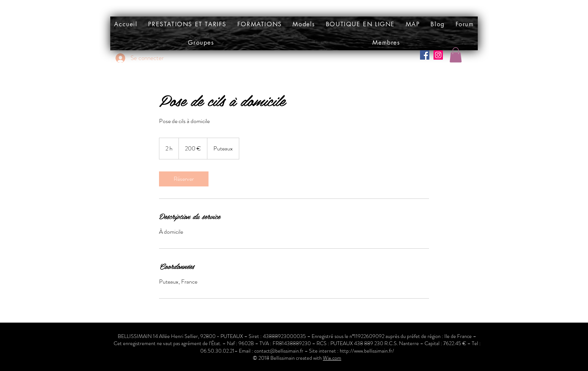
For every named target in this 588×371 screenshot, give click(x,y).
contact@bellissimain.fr (279, 351)
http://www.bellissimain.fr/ (367, 351)
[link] (184, 179)
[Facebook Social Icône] (425, 55)
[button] (304, 24)
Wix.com (332, 358)
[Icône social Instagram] (438, 55)
